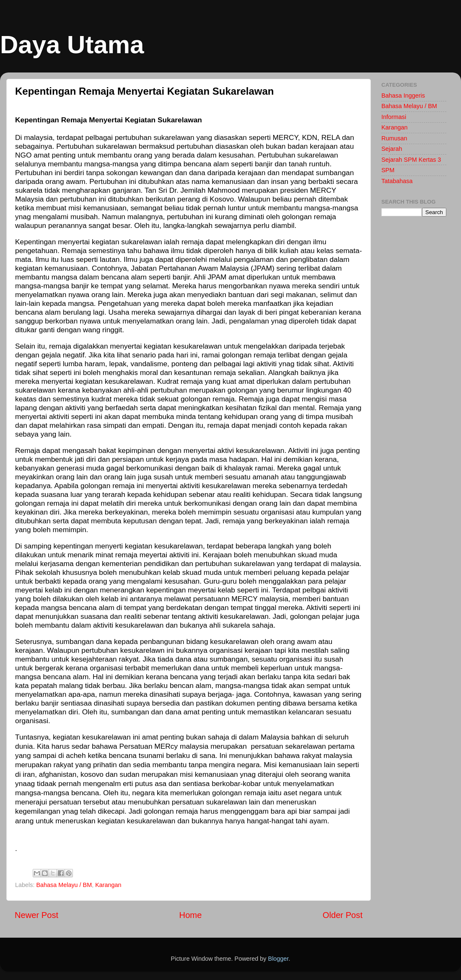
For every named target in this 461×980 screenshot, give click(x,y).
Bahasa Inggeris (403, 96)
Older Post (343, 915)
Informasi (394, 117)
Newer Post (36, 915)
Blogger (278, 959)
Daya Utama (72, 45)
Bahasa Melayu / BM (64, 885)
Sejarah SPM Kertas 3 (411, 160)
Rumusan (394, 138)
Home (191, 915)
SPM (388, 170)
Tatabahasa (397, 181)
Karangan (108, 885)
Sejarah (392, 149)
